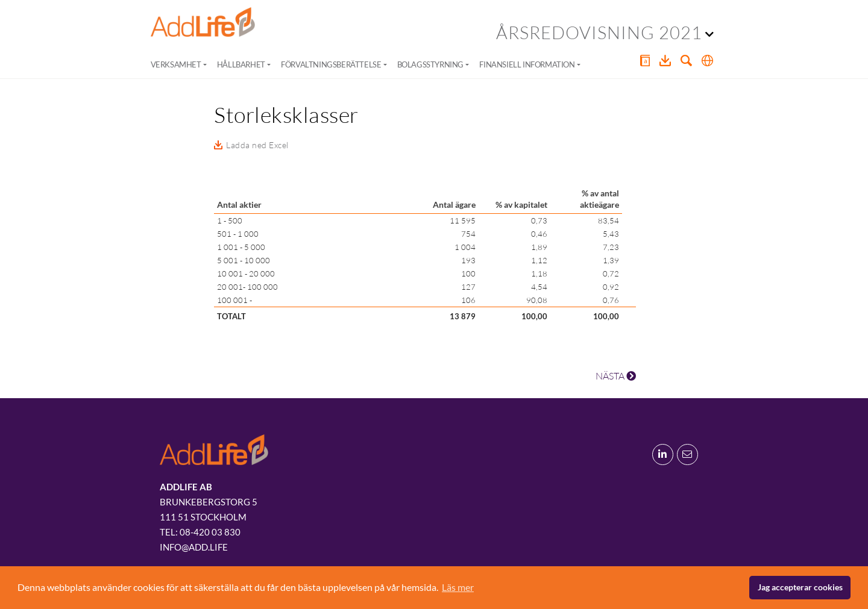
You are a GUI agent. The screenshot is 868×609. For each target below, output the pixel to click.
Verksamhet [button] (176, 64)
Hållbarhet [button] (241, 64)
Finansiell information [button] (527, 64)
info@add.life (194, 547)
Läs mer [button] (458, 587)
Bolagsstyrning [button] (430, 64)
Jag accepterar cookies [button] (800, 587)
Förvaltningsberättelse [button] (331, 64)
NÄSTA (616, 376)
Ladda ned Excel (257, 145)
